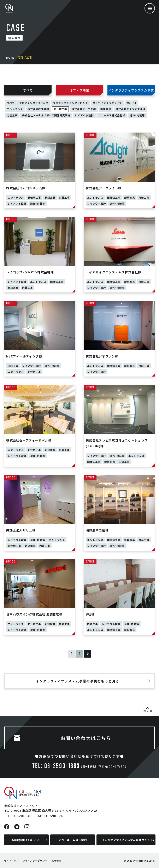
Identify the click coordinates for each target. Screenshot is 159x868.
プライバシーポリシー (35, 861)
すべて (28, 90)
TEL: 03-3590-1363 (56, 766)
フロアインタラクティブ (34, 103)
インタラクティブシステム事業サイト (126, 840)
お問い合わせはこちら (86, 738)
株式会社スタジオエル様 (131, 109)
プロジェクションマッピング (70, 103)
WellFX (131, 103)
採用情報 (56, 861)
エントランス (15, 109)
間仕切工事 (60, 109)
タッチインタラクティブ (107, 103)
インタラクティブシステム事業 (131, 90)
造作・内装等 (137, 115)
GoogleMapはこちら (26, 840)
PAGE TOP (148, 711)
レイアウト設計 (84, 115)
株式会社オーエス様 (84, 109)
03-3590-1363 (22, 816)
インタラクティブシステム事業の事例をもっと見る (77, 681)
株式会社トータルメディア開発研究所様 (46, 115)
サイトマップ (11, 861)
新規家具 (106, 109)
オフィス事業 (80, 90)
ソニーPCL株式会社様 (112, 115)
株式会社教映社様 (38, 109)
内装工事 (12, 115)
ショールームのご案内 (73, 840)
